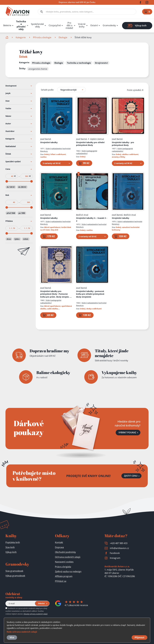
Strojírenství (101, 63)
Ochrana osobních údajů (68, 557)
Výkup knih (11, 552)
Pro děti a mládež (69, 25)
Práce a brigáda (63, 567)
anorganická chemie (38, 69)
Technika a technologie (79, 63)
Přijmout (139, 637)
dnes (9, 239)
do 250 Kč (22, 187)
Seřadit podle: (47, 90)
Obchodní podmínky (65, 552)
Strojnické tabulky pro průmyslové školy (56, 294)
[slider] (7, 181)
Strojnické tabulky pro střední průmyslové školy (90, 144)
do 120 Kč (11, 187)
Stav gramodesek (14, 571)
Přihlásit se (61, 581)
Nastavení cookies (64, 562)
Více (12, 637)
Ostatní (94, 25)
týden (17, 239)
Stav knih (10, 547)
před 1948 (11, 213)
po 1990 (22, 213)
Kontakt (59, 542)
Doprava (59, 547)
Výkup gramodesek (15, 576)
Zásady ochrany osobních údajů (36, 614)
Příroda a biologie (42, 37)
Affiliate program (64, 576)
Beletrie (7, 25)
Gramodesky (109, 25)
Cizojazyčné (55, 25)
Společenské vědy (37, 25)
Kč (15, 176)
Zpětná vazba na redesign (68, 571)
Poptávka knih (13, 542)
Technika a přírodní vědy (21, 25)
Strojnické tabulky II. (92, 219)
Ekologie (63, 37)
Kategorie (21, 37)
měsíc (26, 239)
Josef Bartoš (46, 139)
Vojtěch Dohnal (97, 139)
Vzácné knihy (82, 25)
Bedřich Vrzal (82, 215)
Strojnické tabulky (49, 142)
